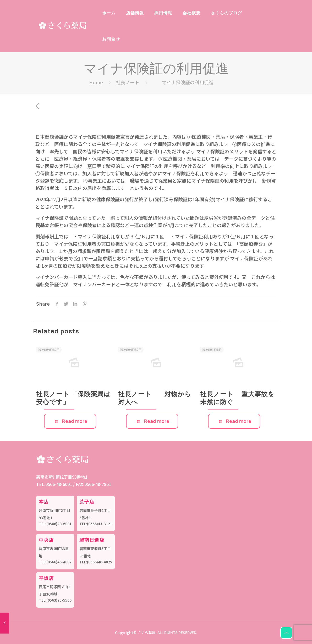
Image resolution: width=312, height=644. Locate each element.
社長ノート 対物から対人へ (161, 398)
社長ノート (128, 82)
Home (96, 82)
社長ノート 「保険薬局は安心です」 (89, 398)
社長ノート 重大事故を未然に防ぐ (253, 398)
